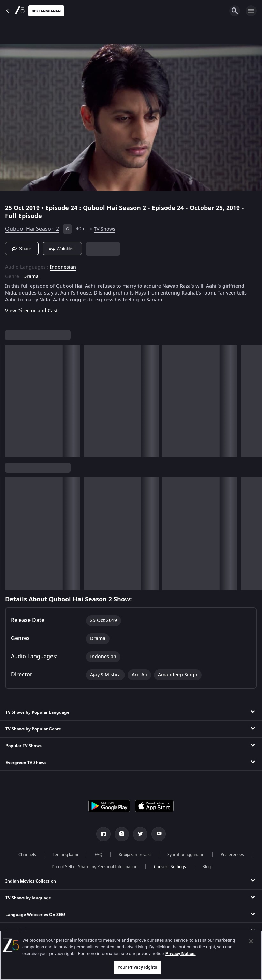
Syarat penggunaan (186, 855)
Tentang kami (65, 855)
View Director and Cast (31, 311)
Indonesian (63, 267)
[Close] (251, 941)
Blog (207, 867)
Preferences (232, 855)
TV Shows (105, 229)
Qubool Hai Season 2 (32, 229)
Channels (27, 855)
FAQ (98, 855)
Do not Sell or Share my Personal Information (94, 867)
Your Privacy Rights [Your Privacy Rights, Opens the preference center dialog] (137, 967)
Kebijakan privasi (135, 855)
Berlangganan (46, 11)
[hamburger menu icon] (251, 11)
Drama (31, 277)
